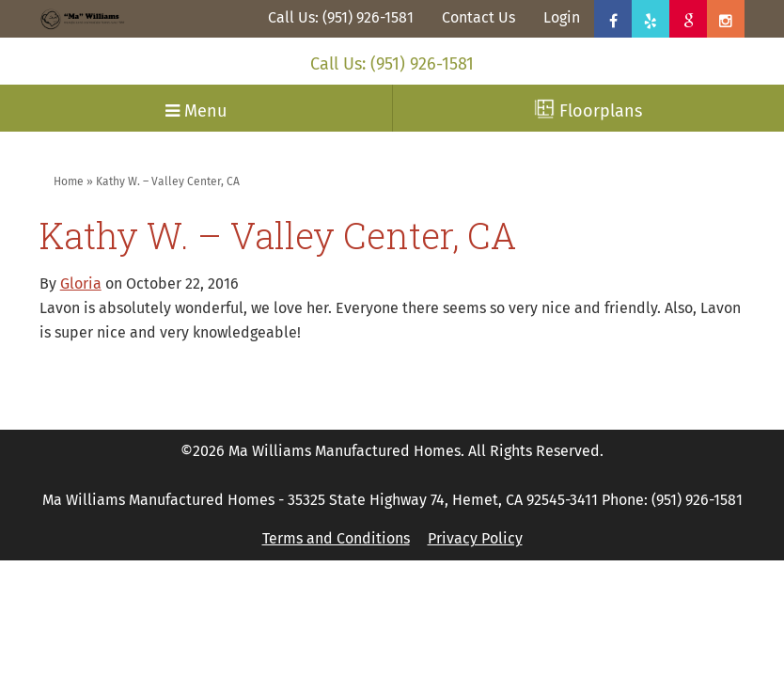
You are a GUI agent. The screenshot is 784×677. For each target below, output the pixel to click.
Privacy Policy (475, 538)
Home (69, 181)
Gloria (81, 283)
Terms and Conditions (336, 538)
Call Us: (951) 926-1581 (341, 17)
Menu (196, 111)
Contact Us (478, 17)
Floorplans (588, 110)
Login (562, 17)
